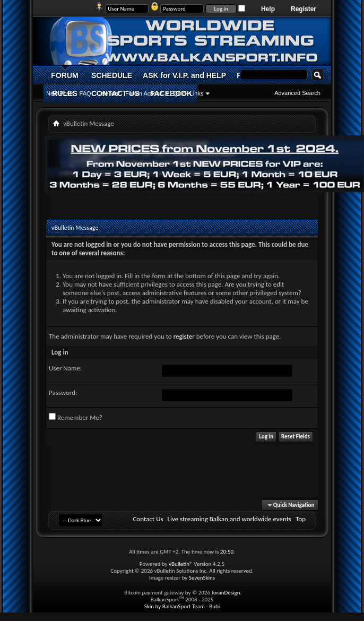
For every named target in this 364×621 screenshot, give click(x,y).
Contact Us (148, 519)
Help (268, 9)
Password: (63, 393)
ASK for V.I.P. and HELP (184, 75)
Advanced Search (297, 93)
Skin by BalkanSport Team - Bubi (182, 606)
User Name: (65, 368)
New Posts (60, 93)
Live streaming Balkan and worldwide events (230, 519)
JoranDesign (226, 593)
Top (301, 519)
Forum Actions (144, 93)
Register (304, 9)
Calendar (109, 93)
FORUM (64, 75)
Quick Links (189, 93)
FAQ (85, 93)
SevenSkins (202, 578)
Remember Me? (76, 417)
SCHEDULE (112, 75)
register (184, 336)
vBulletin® (181, 564)
